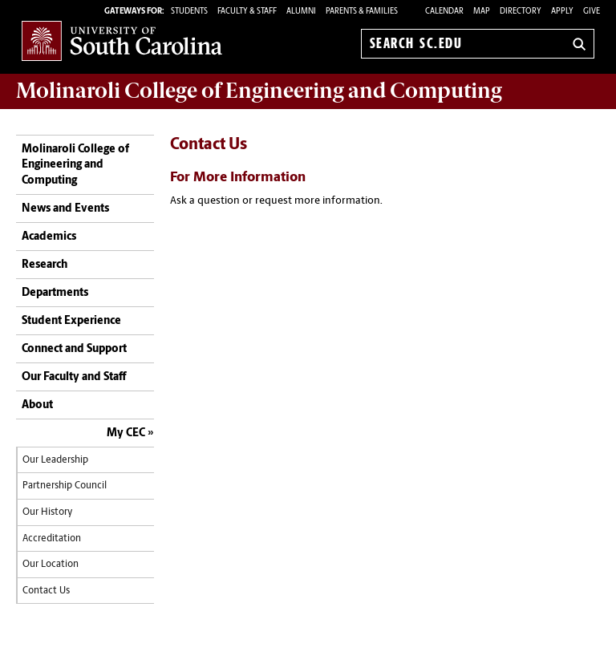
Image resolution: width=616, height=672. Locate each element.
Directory (521, 12)
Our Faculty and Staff (74, 377)
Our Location (51, 565)
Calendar (444, 12)
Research (45, 265)
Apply (562, 12)
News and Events (65, 209)
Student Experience (71, 321)
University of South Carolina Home (122, 40)
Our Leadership (55, 460)
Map (482, 12)
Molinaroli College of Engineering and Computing (75, 165)
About (37, 405)
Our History (47, 512)
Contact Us (46, 591)
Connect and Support (74, 349)
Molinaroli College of (259, 91)
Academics (49, 237)
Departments (55, 293)
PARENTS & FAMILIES (362, 12)
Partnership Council (65, 486)
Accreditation (52, 539)
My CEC (126, 433)
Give (592, 12)
